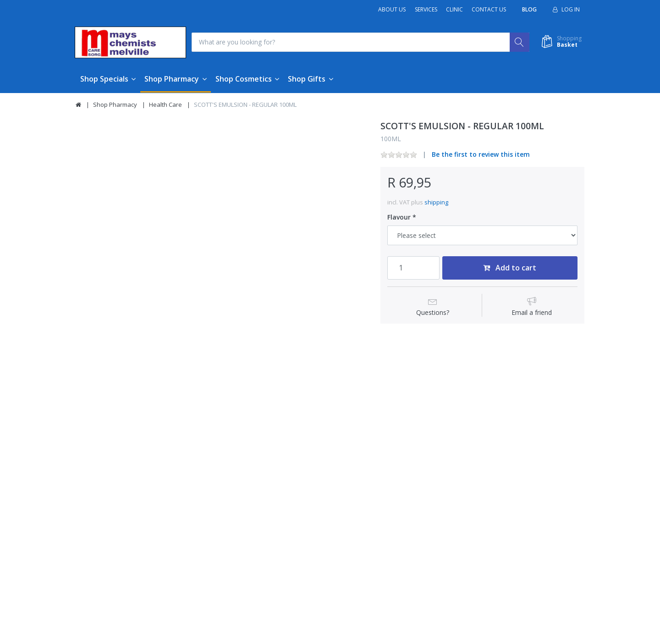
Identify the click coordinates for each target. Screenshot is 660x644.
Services (426, 9)
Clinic (454, 9)
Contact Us (489, 9)
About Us (392, 9)
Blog (529, 9)
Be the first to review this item (481, 155)
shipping (436, 202)
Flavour (399, 218)
